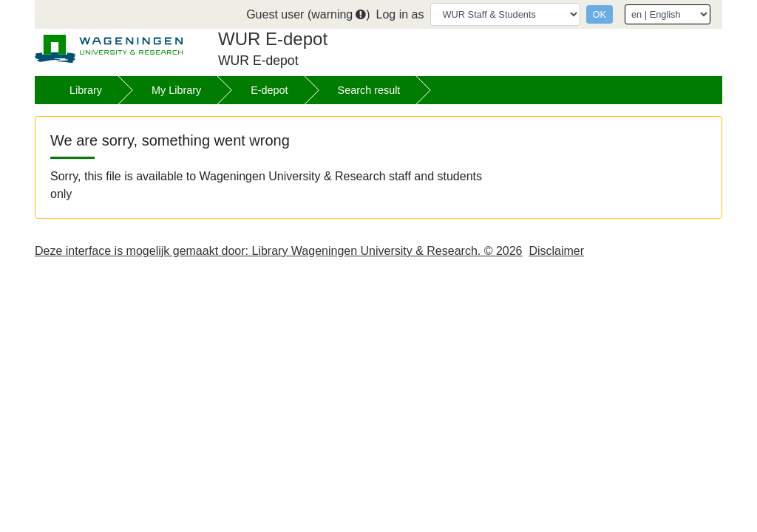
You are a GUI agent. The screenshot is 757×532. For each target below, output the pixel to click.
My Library (176, 90)
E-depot (269, 90)
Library (86, 90)
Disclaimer (556, 251)
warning (339, 14)
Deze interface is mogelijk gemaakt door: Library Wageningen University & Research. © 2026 (279, 251)
